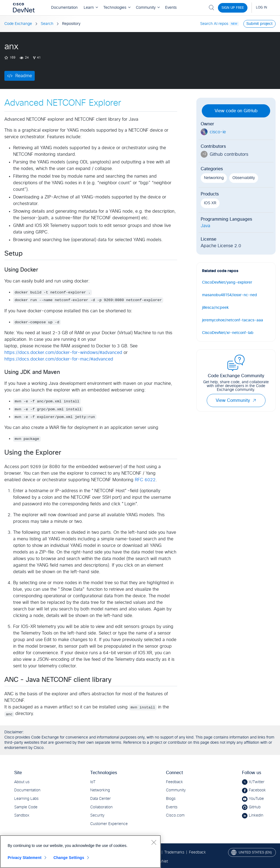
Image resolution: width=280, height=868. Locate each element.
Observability (244, 178)
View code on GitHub (236, 111)
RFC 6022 (145, 480)
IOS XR (210, 203)
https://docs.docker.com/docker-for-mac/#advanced (59, 359)
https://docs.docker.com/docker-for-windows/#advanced (63, 353)
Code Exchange (18, 24)
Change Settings (69, 858)
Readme (24, 76)
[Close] (154, 842)
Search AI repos (214, 24)
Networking (214, 178)
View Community (236, 400)
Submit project (259, 24)
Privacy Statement (25, 858)
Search (47, 24)
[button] (254, 400)
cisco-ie (218, 132)
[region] (80, 852)
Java (205, 226)
